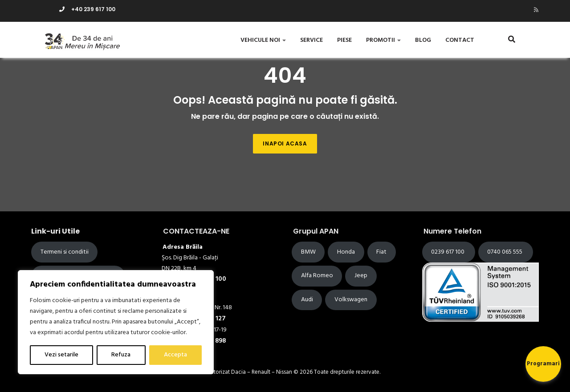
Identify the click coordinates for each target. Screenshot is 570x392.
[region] (116, 322)
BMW (308, 252)
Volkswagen (351, 300)
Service (311, 40)
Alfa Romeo (317, 276)
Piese (344, 40)
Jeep (361, 276)
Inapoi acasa (285, 143)
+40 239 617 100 (87, 9)
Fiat (381, 252)
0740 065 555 (505, 252)
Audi (307, 300)
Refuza (121, 355)
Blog (423, 40)
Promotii (383, 40)
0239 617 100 (448, 252)
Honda (346, 252)
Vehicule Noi (263, 40)
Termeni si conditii (65, 252)
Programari (543, 364)
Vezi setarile (61, 355)
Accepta (175, 355)
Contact (460, 40)
